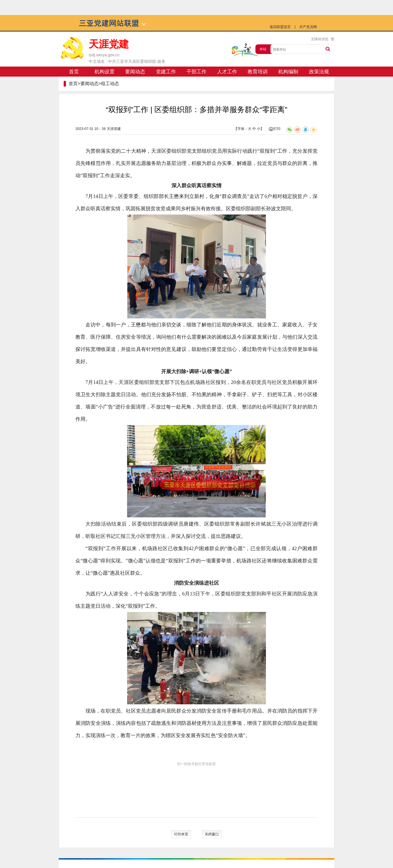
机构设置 (105, 72)
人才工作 (227, 72)
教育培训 (258, 72)
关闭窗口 (212, 834)
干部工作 (197, 72)
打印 (275, 129)
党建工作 (166, 72)
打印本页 (181, 834)
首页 (74, 72)
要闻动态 (135, 72)
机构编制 (288, 72)
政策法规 (319, 72)
